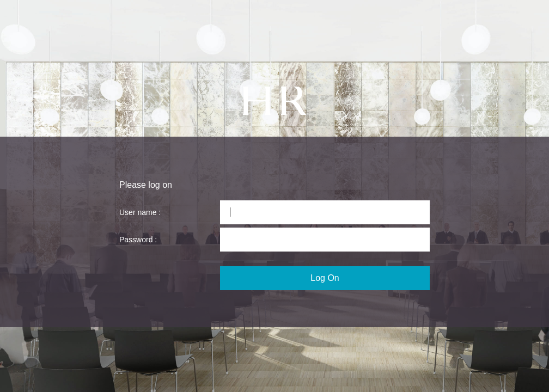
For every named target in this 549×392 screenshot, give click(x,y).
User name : (140, 212)
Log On (325, 278)
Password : (138, 240)
